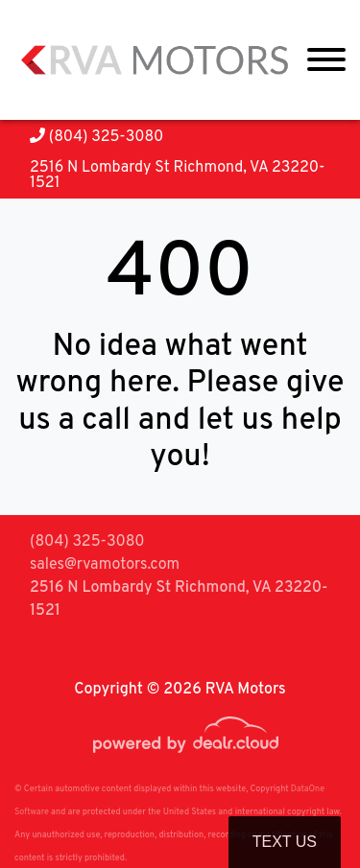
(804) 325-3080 (96, 137)
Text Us (285, 842)
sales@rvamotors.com (105, 565)
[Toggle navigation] (326, 60)
